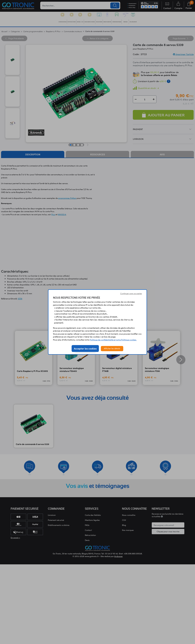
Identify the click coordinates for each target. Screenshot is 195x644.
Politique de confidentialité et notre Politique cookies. (113, 340)
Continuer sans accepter (131, 293)
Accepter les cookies (85, 348)
